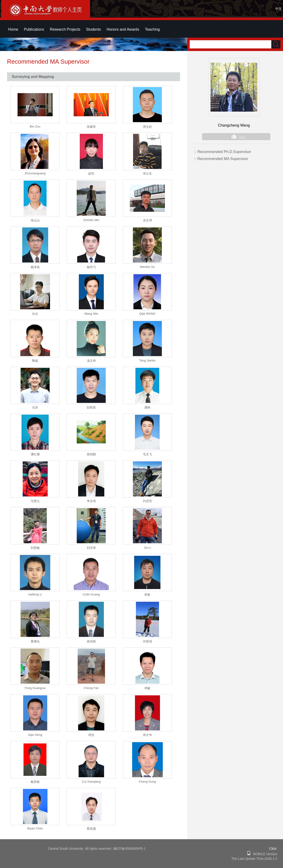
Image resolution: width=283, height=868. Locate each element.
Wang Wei (91, 314)
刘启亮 (147, 501)
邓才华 (147, 735)
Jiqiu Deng (35, 735)
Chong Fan (91, 688)
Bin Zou (35, 126)
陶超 (35, 361)
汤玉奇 (91, 361)
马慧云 (35, 501)
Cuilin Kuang (91, 594)
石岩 (35, 407)
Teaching (152, 29)
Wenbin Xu (147, 267)
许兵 (35, 314)
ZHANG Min (91, 220)
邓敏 (147, 688)
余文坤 (147, 220)
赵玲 (91, 173)
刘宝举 (91, 548)
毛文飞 (147, 454)
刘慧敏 (35, 548)
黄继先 (35, 641)
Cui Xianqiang (91, 782)
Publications (34, 29)
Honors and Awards (123, 29)
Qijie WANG (147, 314)
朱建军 (91, 127)
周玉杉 (147, 127)
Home (13, 29)
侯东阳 (91, 641)
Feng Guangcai (35, 688)
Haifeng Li (35, 594)
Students (93, 29)
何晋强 (147, 641)
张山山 (35, 220)
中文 (279, 9)
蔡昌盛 (91, 829)
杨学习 (91, 267)
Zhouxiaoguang (35, 173)
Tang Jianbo (147, 360)
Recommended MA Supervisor (223, 159)
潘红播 (35, 454)
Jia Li (147, 548)
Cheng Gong (147, 782)
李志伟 (91, 501)
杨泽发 (35, 267)
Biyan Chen (35, 828)
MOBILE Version (264, 854)
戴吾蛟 (35, 782)
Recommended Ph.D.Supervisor (224, 152)
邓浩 (91, 735)
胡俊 (147, 595)
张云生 (147, 173)
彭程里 (91, 407)
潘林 (147, 407)
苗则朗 (91, 454)
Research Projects (65, 29)
